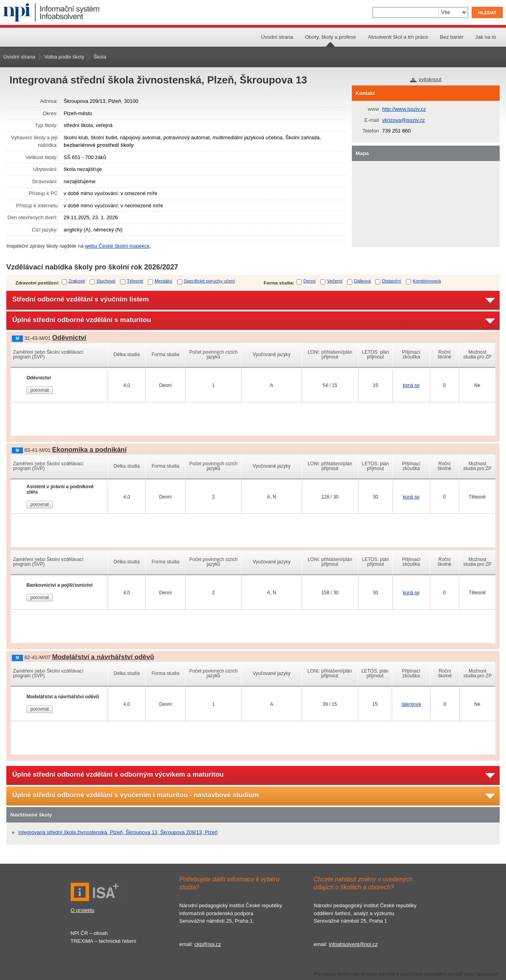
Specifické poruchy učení (210, 281)
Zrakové (77, 281)
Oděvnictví (69, 338)
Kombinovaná (427, 281)
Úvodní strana (277, 37)
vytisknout (430, 79)
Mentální (163, 281)
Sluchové (106, 281)
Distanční (392, 281)
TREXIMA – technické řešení (104, 941)
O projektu (83, 910)
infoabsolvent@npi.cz (353, 944)
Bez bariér (452, 37)
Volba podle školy (64, 57)
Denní (309, 281)
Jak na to (486, 37)
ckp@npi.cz (208, 944)
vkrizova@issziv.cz (404, 120)
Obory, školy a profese (330, 37)
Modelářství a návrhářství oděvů (103, 657)
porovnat (40, 390)
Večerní (335, 281)
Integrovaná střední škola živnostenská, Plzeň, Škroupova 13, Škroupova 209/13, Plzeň (118, 832)
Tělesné (135, 281)
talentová (411, 704)
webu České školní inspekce (117, 246)
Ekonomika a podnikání (90, 450)
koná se (411, 385)
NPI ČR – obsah (89, 933)
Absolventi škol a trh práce (398, 37)
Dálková (362, 281)
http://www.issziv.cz (404, 109)
